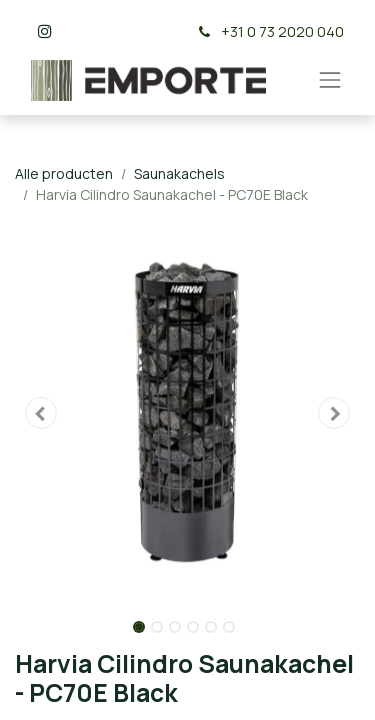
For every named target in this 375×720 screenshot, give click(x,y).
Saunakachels (179, 173)
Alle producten (64, 173)
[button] (41, 413)
